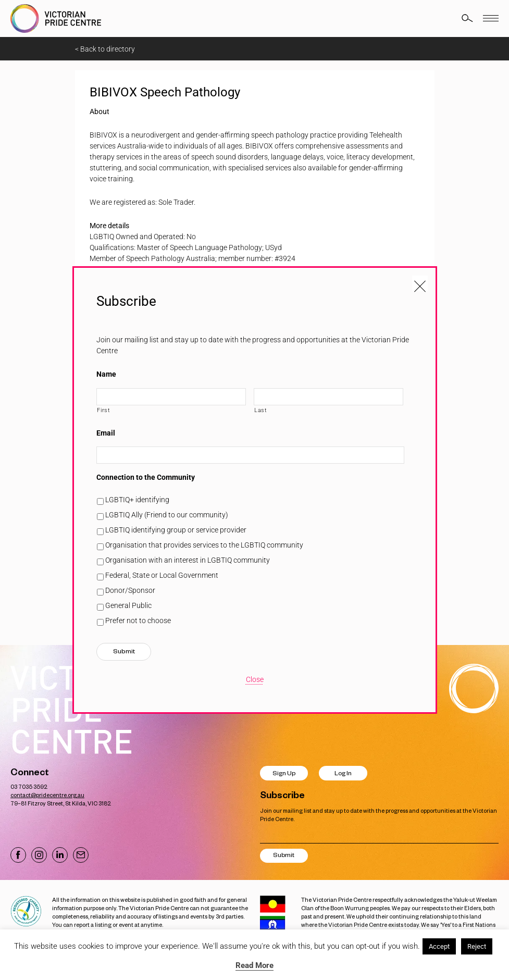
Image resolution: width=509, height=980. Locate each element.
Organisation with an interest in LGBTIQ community (188, 560)
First (103, 410)
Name (106, 374)
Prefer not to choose (138, 621)
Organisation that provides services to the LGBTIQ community (204, 545)
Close (255, 679)
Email (106, 433)
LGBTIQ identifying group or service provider (176, 530)
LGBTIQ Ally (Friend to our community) (167, 515)
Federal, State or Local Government (162, 575)
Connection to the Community (146, 477)
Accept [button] (439, 946)
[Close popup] (420, 283)
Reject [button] (477, 946)
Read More (254, 965)
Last (261, 410)
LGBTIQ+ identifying (137, 500)
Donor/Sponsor (130, 590)
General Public (128, 605)
